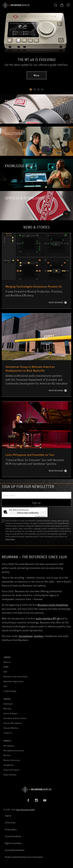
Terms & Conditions (13, 836)
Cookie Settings (10, 691)
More (36, 75)
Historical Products (11, 770)
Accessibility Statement (15, 850)
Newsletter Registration (13, 681)
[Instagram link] (36, 800)
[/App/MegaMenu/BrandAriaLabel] (16, 5)
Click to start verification (28, 513)
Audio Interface (10, 775)
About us (7, 662)
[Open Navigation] (68, 5)
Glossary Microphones (13, 723)
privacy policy (10, 539)
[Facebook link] (28, 800)
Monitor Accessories (12, 760)
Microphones (9, 746)
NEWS (6, 667)
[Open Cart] (62, 5)
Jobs (5, 686)
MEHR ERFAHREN (56, 302)
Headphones (9, 765)
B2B (5, 672)
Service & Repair (10, 713)
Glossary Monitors (11, 728)
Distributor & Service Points (15, 718)
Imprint (8, 816)
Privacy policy (11, 829)
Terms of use (10, 823)
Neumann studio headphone (53, 605)
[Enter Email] (36, 495)
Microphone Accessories (14, 750)
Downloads (8, 704)
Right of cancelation (13, 843)
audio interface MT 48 (48, 618)
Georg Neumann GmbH (25, 809)
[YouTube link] (45, 800)
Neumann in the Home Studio (16, 676)
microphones (26, 636)
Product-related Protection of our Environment (24, 857)
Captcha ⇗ (41, 516)
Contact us (8, 733)
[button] (55, 5)
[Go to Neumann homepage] (36, 790)
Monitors (7, 755)
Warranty (7, 709)
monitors (39, 636)
